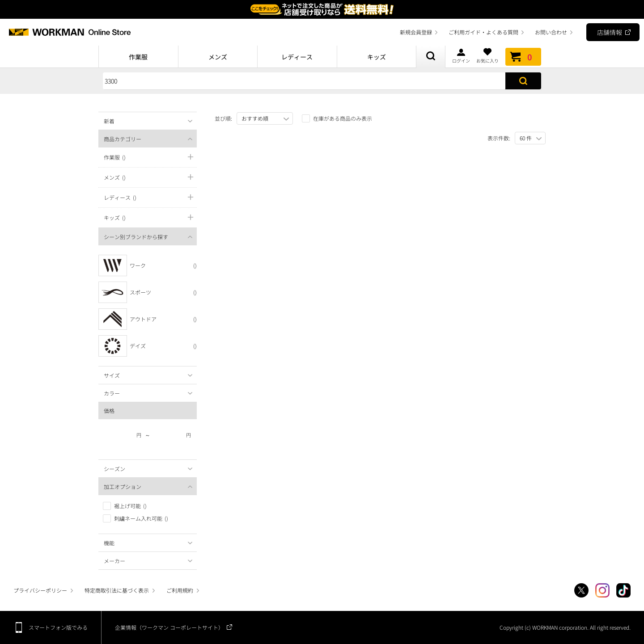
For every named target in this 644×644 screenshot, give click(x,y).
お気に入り (487, 55)
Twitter (581, 590)
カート (523, 57)
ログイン (461, 55)
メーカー (114, 561)
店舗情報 (610, 32)
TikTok (623, 590)
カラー (112, 393)
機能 (109, 543)
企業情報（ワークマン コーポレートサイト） (169, 627)
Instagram (602, 590)
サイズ (112, 375)
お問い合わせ (551, 32)
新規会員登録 (416, 32)
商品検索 (431, 57)
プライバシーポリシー (40, 590)
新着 (109, 121)
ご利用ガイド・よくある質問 (483, 32)
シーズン (114, 469)
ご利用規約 (180, 590)
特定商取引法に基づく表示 (117, 590)
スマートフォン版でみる (58, 627)
